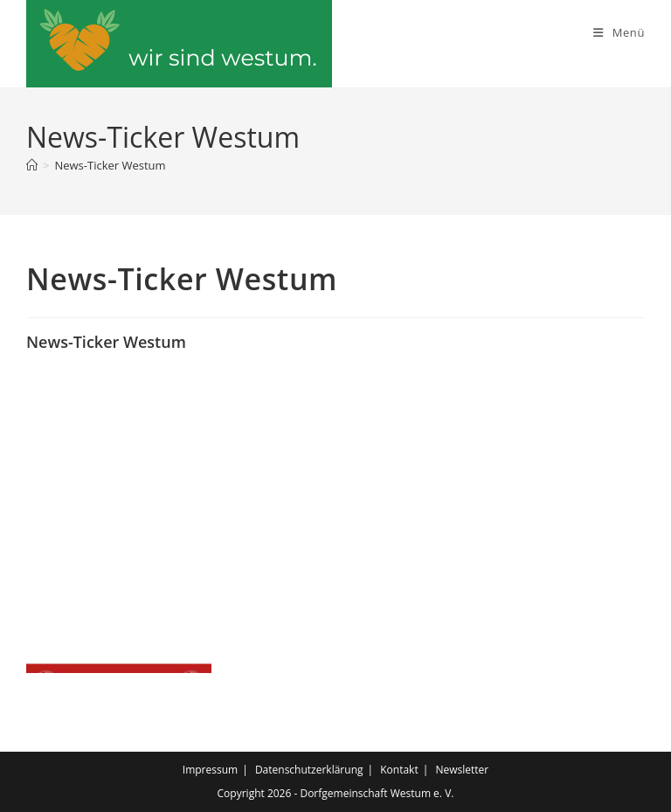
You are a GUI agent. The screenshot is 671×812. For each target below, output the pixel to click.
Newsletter (462, 770)
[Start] (32, 165)
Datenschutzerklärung (309, 770)
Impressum (210, 770)
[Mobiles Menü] (619, 32)
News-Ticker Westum (110, 165)
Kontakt (399, 770)
